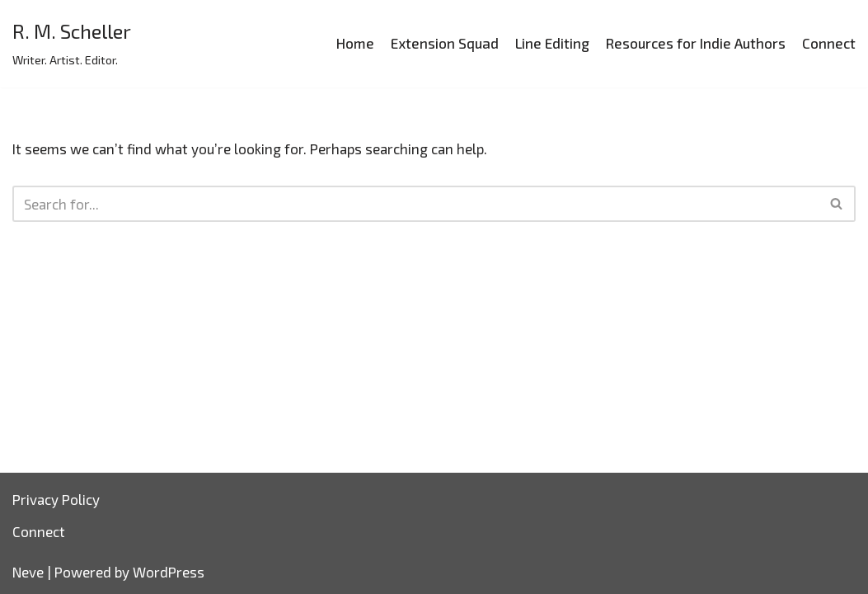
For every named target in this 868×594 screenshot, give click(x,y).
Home (355, 43)
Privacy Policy (56, 499)
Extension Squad (445, 43)
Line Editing (552, 43)
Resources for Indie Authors (696, 43)
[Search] (415, 204)
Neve (28, 572)
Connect (829, 43)
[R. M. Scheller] (72, 44)
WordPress (169, 572)
